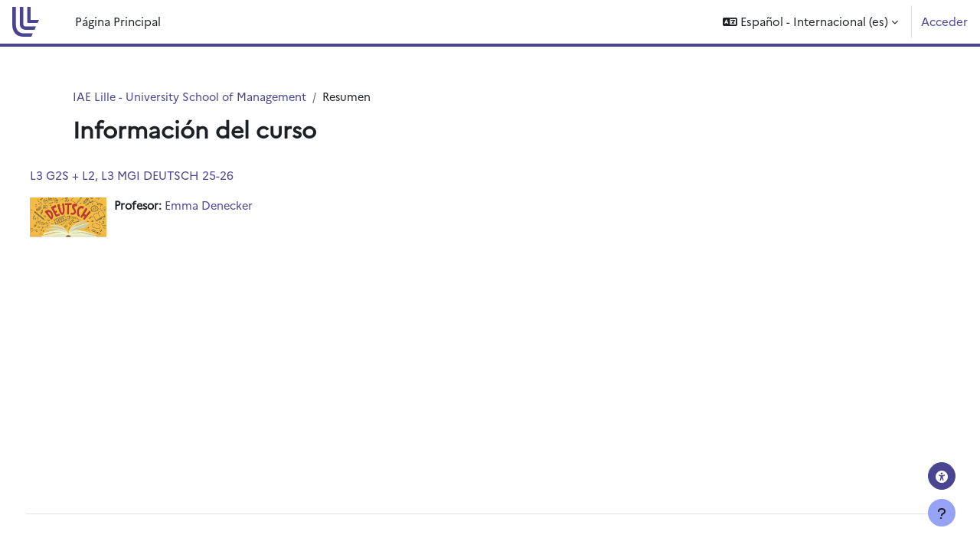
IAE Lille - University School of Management (193, 97)
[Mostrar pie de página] (942, 513)
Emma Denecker (242, 206)
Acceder (944, 21)
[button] (810, 22)
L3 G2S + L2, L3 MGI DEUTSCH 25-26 (160, 176)
